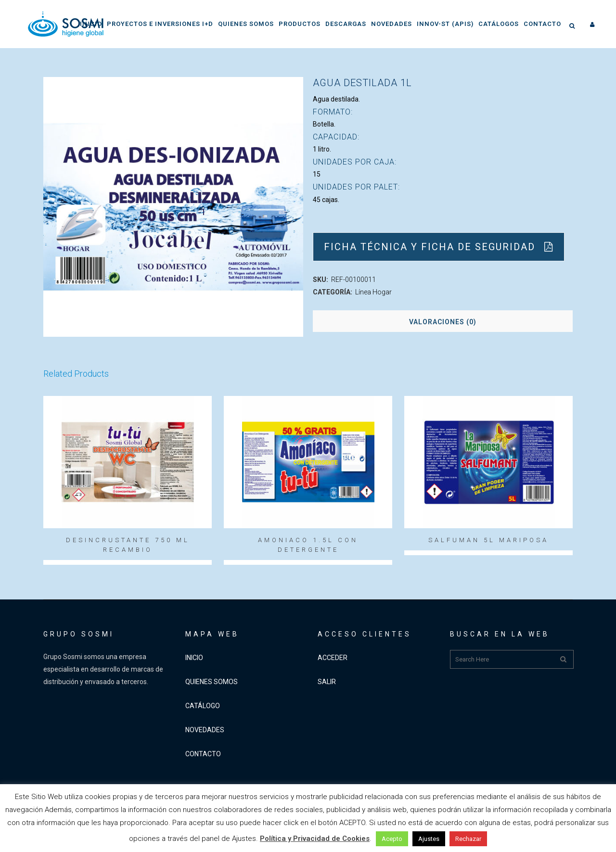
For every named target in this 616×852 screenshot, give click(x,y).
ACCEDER (333, 658)
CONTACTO (203, 754)
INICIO (194, 658)
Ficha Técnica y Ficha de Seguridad (439, 247)
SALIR (327, 682)
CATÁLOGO (203, 706)
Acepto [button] (392, 839)
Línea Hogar (373, 292)
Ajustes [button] (429, 839)
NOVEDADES (205, 730)
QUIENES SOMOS (212, 682)
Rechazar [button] (468, 839)
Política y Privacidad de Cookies (315, 839)
